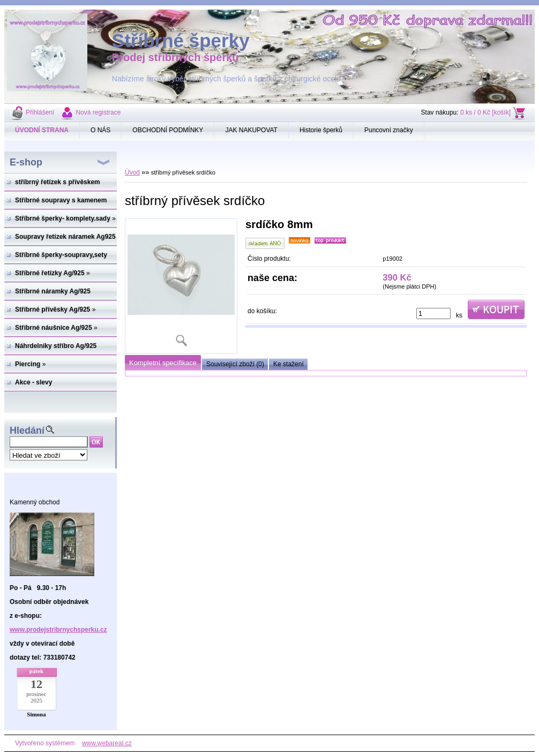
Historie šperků (321, 130)
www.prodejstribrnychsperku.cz (58, 630)
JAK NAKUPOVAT (251, 130)
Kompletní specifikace (163, 363)
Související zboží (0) (235, 364)
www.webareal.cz (107, 743)
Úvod (132, 172)
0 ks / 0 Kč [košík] (485, 112)
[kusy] (433, 313)
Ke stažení (289, 364)
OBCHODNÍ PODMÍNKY (168, 130)
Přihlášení (40, 112)
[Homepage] (42, 130)
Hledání (27, 430)
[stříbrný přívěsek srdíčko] (181, 286)
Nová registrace (98, 112)
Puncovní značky (389, 130)
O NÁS (100, 130)
